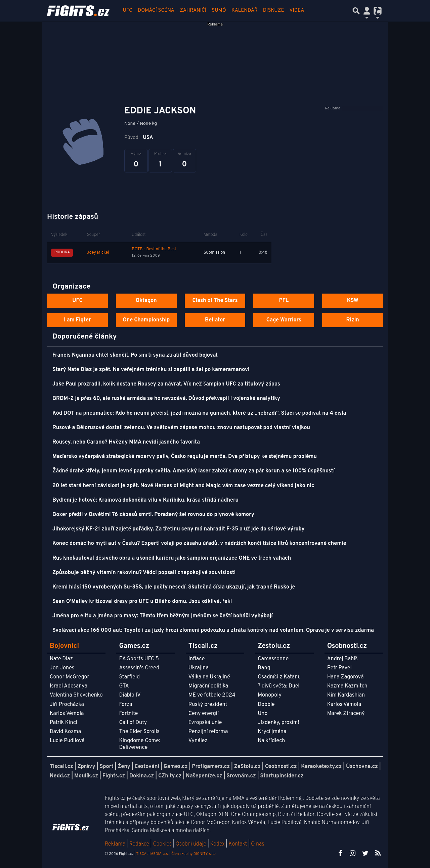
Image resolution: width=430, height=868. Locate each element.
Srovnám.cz (241, 776)
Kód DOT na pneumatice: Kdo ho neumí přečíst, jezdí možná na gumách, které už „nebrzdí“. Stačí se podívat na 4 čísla (199, 413)
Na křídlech (271, 741)
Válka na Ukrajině (209, 677)
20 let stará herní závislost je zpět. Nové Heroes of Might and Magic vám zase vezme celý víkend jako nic (183, 486)
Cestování (147, 767)
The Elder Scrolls (139, 732)
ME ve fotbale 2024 (212, 695)
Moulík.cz (86, 776)
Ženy (124, 767)
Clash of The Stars (215, 301)
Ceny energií (204, 714)
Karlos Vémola (67, 714)
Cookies (162, 844)
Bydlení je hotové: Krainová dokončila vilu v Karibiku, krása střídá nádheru (145, 500)
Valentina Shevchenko (76, 695)
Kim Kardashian (346, 695)
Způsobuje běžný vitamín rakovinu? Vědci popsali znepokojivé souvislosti (144, 573)
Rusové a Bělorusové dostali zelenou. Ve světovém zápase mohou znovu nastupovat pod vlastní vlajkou (181, 428)
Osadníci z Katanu (279, 677)
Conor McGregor (70, 677)
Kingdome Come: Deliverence (139, 744)
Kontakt (238, 844)
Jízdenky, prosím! (278, 723)
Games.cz (176, 767)
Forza (125, 705)
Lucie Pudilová (67, 741)
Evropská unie (205, 723)
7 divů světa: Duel (278, 686)
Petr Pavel (339, 668)
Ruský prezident (208, 705)
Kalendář (245, 11)
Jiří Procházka (67, 705)
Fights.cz (114, 776)
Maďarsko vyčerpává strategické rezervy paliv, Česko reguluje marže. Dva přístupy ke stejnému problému (185, 457)
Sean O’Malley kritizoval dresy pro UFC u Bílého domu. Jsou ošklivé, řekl (142, 602)
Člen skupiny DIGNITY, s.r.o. (194, 854)
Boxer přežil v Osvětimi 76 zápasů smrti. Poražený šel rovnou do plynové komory (153, 515)
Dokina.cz (142, 776)
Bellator (215, 320)
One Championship (146, 320)
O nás (258, 844)
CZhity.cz (170, 776)
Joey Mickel (98, 253)
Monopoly (270, 695)
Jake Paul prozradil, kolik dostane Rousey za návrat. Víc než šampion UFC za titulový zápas (166, 384)
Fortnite (128, 714)
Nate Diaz (61, 659)
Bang (264, 668)
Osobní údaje (191, 844)
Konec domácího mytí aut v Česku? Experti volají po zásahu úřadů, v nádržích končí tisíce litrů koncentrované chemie (199, 544)
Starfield (129, 677)
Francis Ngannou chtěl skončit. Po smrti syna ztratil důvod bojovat (135, 355)
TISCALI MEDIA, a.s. (152, 854)
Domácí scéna (156, 11)
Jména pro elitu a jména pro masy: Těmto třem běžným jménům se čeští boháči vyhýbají (163, 616)
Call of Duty (133, 723)
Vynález (198, 741)
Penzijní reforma (208, 732)
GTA (124, 686)
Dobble (266, 705)
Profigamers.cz (211, 767)
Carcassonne (273, 659)
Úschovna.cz (362, 767)
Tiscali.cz (61, 767)
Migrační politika (208, 686)
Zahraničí (193, 11)
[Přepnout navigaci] (367, 11)
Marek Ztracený (346, 714)
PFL (284, 301)
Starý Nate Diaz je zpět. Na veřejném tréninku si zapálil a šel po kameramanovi (151, 370)
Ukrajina (199, 668)
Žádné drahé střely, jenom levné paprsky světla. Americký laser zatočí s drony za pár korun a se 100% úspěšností (193, 471)
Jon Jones (62, 668)
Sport (106, 767)
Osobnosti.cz (281, 767)
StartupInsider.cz (282, 776)
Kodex (218, 844)
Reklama (115, 844)
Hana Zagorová (346, 677)
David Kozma (65, 732)
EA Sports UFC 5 (139, 659)
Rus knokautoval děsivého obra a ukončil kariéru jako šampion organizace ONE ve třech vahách (172, 558)
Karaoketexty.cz (321, 767)
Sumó (219, 11)
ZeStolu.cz (247, 767)
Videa (297, 11)
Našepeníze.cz (204, 776)
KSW (353, 301)
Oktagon (146, 301)
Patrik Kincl (63, 723)
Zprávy (87, 767)
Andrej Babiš (342, 659)
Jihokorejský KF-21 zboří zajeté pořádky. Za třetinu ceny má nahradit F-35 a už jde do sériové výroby (179, 529)
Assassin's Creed (139, 668)
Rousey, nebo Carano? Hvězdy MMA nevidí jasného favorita (126, 442)
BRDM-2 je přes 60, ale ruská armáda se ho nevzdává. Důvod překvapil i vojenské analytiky (166, 399)
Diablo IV (130, 695)
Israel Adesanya (69, 686)
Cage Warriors (284, 320)
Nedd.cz (60, 776)
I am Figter (77, 320)
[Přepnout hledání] (356, 11)
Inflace (197, 659)
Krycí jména (272, 732)
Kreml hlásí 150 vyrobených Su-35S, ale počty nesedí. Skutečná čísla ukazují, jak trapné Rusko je (174, 587)
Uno (263, 714)
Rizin (352, 320)
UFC (128, 11)
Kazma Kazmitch (347, 686)
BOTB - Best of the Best (154, 249)
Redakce (139, 844)
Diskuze (274, 11)
